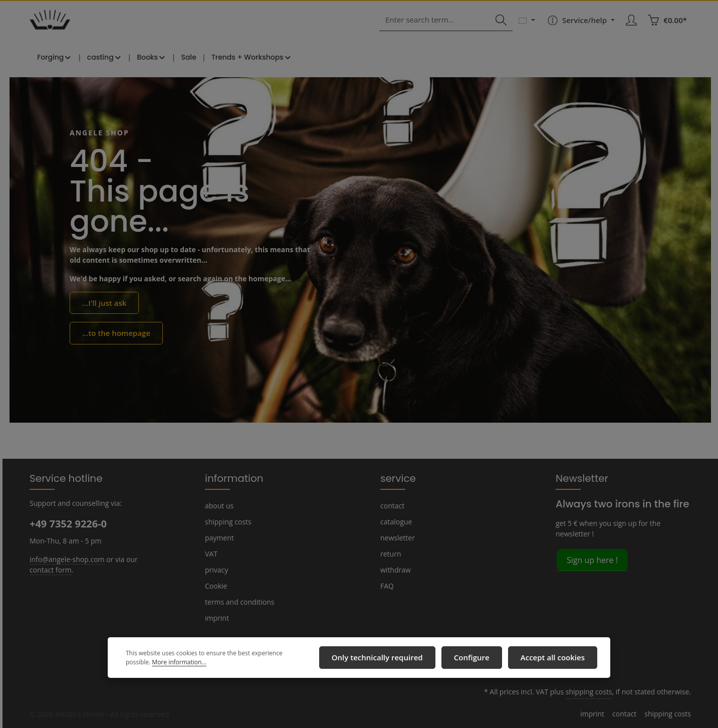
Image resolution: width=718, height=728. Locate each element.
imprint (215, 618)
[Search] (503, 26)
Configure (479, 659)
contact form (49, 569)
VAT (211, 554)
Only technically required (391, 659)
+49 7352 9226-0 (68, 523)
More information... (151, 664)
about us (218, 505)
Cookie (216, 586)
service (396, 478)
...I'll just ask (103, 311)
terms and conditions (237, 602)
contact (392, 505)
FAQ (387, 586)
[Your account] (633, 26)
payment (218, 537)
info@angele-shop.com (66, 559)
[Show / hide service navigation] (581, 26)
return (390, 554)
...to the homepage (113, 341)
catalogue (396, 521)
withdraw (394, 570)
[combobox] (442, 26)
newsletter (396, 537)
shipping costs (227, 521)
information (230, 478)
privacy (216, 570)
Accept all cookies (555, 659)
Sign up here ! (592, 559)
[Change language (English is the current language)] (528, 26)
